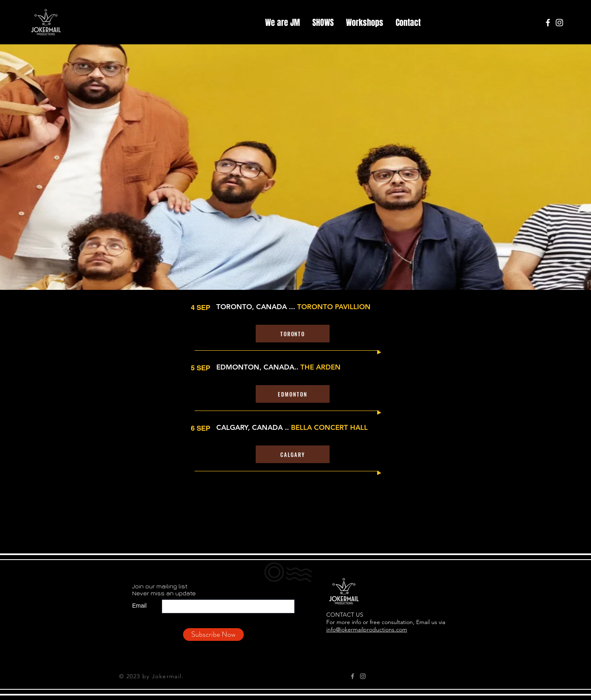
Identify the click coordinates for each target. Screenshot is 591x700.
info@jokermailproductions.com (367, 629)
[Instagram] (559, 23)
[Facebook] (548, 23)
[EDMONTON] (293, 394)
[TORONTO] (293, 334)
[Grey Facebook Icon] (353, 676)
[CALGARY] (293, 454)
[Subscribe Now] (213, 635)
